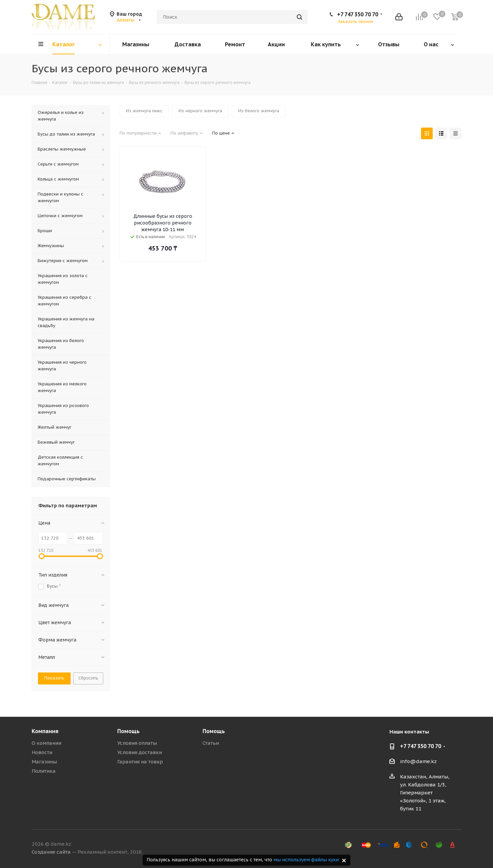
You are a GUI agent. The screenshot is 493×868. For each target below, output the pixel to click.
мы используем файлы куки (306, 860)
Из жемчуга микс (144, 111)
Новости (42, 752)
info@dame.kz (418, 761)
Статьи (211, 743)
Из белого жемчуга (259, 111)
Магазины (44, 762)
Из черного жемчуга (200, 111)
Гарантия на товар (140, 762)
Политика (44, 771)
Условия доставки (140, 752)
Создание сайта (51, 852)
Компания (45, 731)
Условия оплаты (137, 743)
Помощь (128, 731)
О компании (46, 743)
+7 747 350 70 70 (358, 14)
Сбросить (88, 678)
